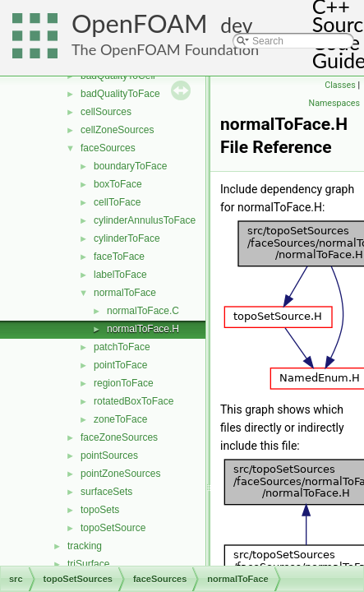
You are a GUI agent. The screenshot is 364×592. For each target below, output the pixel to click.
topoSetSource (113, 528)
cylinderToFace (127, 238)
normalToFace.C (143, 311)
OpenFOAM (140, 23)
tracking (85, 546)
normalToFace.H (143, 329)
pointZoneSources (120, 474)
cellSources (106, 112)
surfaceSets (106, 492)
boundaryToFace (130, 166)
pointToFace (120, 365)
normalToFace (125, 293)
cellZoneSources (117, 130)
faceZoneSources (119, 437)
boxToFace (118, 184)
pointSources (109, 456)
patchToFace (122, 347)
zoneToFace (120, 419)
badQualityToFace (120, 94)
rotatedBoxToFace (134, 401)
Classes (340, 85)
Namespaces (334, 103)
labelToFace (120, 275)
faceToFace (119, 257)
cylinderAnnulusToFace (145, 220)
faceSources (108, 148)
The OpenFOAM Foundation (165, 49)
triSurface (88, 564)
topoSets (100, 510)
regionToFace (124, 383)
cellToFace (117, 202)
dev (236, 25)
